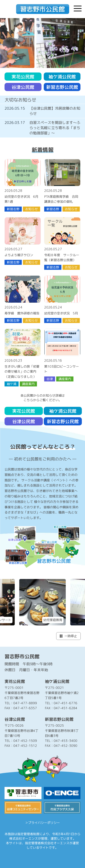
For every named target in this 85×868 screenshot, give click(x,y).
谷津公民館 (23, 87)
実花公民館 (23, 77)
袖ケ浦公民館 (62, 77)
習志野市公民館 (22, 656)
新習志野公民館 (62, 87)
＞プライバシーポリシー (42, 823)
